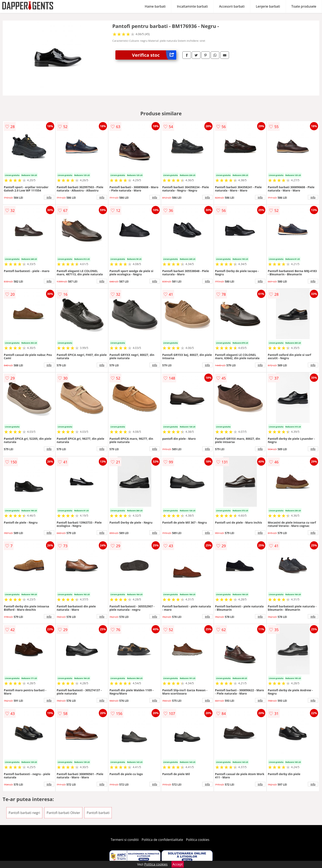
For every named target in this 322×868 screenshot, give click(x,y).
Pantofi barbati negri (24, 813)
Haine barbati (155, 6)
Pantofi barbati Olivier (63, 813)
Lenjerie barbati (268, 6)
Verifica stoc (154, 55)
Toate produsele (304, 6)
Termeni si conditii (125, 840)
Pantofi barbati (98, 813)
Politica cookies (198, 840)
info (49, 197)
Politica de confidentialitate (162, 840)
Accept (178, 864)
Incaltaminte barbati (192, 6)
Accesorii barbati (232, 6)
